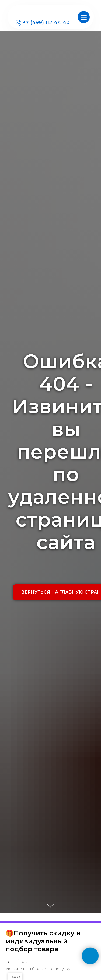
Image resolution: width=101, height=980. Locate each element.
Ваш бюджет (20, 962)
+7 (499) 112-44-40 (46, 23)
